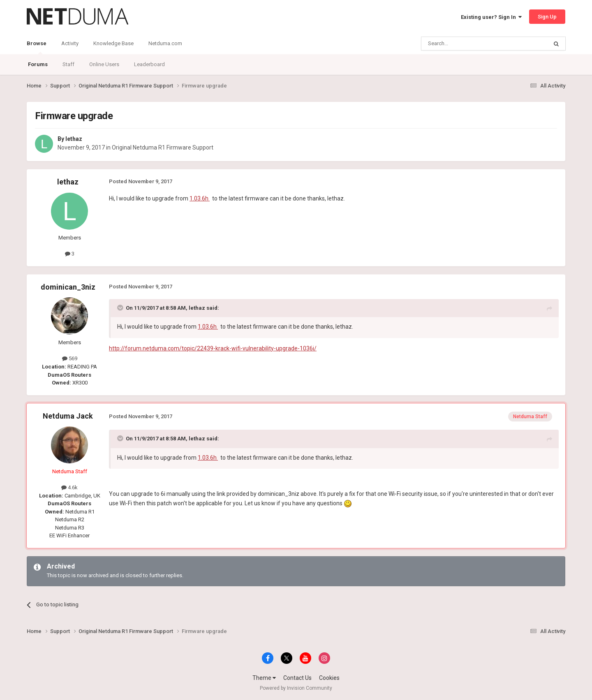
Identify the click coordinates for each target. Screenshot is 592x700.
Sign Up (547, 17)
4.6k (69, 487)
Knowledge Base (113, 43)
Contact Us (297, 678)
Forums (38, 64)
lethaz (74, 139)
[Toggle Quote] (121, 308)
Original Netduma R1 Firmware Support (163, 147)
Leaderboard (149, 64)
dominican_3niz (68, 287)
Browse (37, 47)
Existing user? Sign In (491, 17)
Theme (264, 678)
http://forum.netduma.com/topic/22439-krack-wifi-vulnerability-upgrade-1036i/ (213, 348)
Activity (70, 43)
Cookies (329, 678)
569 (70, 358)
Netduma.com (165, 43)
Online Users (104, 64)
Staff (68, 64)
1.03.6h (200, 198)
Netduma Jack (68, 416)
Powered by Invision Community (296, 688)
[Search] (465, 44)
